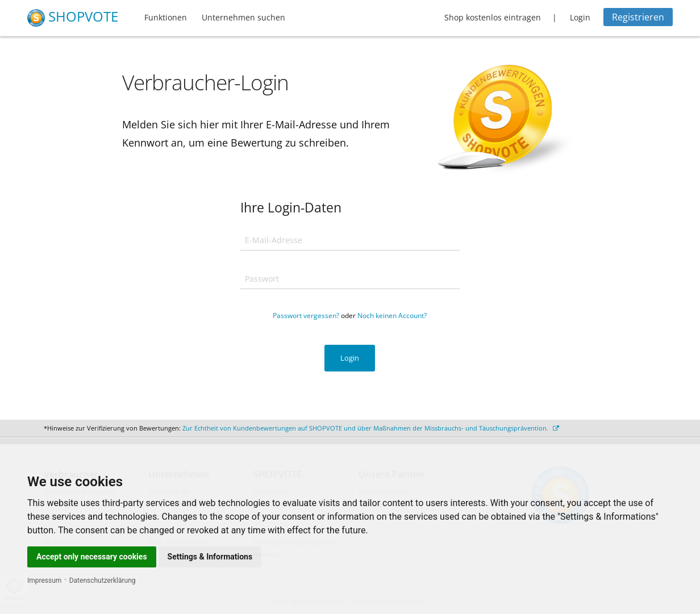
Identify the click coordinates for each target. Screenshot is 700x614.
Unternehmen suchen (243, 17)
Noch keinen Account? (392, 316)
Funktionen (166, 17)
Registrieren (638, 17)
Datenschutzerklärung (103, 580)
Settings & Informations (210, 557)
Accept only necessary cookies (92, 557)
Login (580, 17)
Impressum (44, 580)
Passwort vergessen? (306, 316)
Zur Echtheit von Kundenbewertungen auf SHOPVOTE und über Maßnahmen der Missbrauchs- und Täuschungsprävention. (371, 428)
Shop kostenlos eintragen (493, 17)
